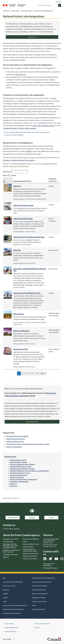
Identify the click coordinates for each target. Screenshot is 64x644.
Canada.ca (6, 11)
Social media (9, 624)
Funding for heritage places (19, 482)
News (25, 542)
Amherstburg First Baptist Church (27, 293)
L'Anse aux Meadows (22, 331)
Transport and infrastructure (42, 582)
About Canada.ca (11, 631)
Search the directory (32, 422)
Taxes (5, 601)
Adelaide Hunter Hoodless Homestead (29, 237)
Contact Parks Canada (11, 529)
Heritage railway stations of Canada (22, 469)
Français (58, 2)
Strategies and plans (11, 554)
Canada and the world (39, 586)
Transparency (8, 542)
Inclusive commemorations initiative (22, 464)
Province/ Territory (53, 180)
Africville (17, 250)
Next (42, 373)
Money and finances (39, 590)
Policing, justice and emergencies (43, 578)
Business (6, 590)
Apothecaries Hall (21, 349)
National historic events (15, 441)
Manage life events (38, 609)
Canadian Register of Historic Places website (20, 128)
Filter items (15, 172)
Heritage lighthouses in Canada (21, 466)
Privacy (37, 628)
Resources (13, 484)
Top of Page (8, 639)
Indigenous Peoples (39, 598)
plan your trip (20, 74)
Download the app (50, 568)
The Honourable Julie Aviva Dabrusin (51, 542)
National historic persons (16, 439)
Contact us (14, 486)
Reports (6, 557)
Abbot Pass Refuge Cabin (23, 205)
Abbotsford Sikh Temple (23, 219)
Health (5, 598)
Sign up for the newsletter (49, 565)
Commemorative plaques (18, 475)
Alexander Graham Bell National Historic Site (30, 270)
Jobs (4, 578)
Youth (34, 605)
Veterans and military (39, 601)
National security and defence (13, 609)
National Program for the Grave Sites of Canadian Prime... (30, 471)
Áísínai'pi (17, 186)
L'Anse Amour (19, 314)
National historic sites (31, 544)
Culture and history (27, 11)
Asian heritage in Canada (18, 462)
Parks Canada (15, 11)
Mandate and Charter (11, 539)
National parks (28, 547)
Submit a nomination (14, 447)
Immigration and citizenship (13, 582)
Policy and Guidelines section (43, 126)
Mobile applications (12, 628)
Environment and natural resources (15, 605)
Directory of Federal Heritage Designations (19, 160)
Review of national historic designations (23, 479)
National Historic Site (23, 181)
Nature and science (30, 556)
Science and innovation (40, 594)
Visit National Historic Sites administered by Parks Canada (28, 444)
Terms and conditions (31, 539)
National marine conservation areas (30, 550)
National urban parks (31, 554)
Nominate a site (32, 37)
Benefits (6, 594)
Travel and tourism (9, 586)
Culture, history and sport (12, 613)
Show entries (10, 175)
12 (38, 374)
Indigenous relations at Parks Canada (12, 551)
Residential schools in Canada (20, 473)
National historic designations (44, 11)
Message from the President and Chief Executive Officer (10, 546)
